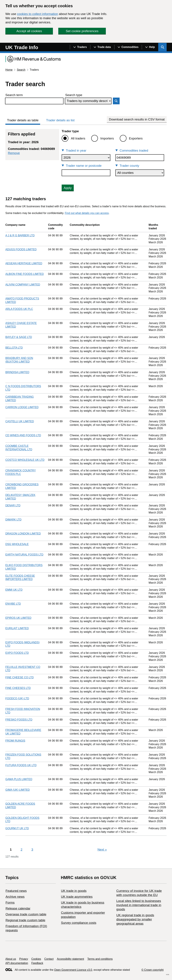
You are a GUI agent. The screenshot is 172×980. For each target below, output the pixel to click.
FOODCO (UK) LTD (17, 698)
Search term (14, 95)
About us (11, 959)
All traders (78, 138)
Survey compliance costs (79, 923)
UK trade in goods (74, 891)
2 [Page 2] (22, 850)
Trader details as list (60, 120)
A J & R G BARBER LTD (20, 235)
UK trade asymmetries (77, 897)
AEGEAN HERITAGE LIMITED (24, 263)
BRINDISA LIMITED (17, 372)
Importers (107, 138)
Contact (49, 959)
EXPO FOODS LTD (17, 653)
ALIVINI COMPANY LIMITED (23, 285)
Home (9, 70)
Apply (68, 188)
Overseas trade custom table (26, 914)
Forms (10, 903)
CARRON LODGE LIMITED (22, 407)
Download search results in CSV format (137, 119)
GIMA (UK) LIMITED (18, 790)
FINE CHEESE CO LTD (20, 677)
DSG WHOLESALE (17, 544)
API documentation (17, 963)
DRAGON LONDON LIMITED (23, 534)
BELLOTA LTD (14, 348)
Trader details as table (23, 120)
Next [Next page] (102, 850)
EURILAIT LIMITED (17, 628)
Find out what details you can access (87, 213)
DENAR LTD (13, 505)
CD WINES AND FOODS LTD (23, 435)
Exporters (136, 138)
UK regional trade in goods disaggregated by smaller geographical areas (135, 919)
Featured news (16, 891)
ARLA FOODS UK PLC (19, 309)
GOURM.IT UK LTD (17, 828)
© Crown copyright (153, 970)
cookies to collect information (37, 14)
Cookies (36, 959)
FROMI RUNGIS (15, 741)
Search (21, 70)
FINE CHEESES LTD (18, 688)
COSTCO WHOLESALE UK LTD (25, 460)
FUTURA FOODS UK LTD (21, 765)
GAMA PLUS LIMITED (19, 779)
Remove (14, 153)
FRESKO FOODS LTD (19, 720)
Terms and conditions (100, 959)
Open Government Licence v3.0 (73, 970)
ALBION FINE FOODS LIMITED (25, 274)
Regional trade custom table (25, 920)
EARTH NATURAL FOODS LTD (24, 555)
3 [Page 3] (32, 850)
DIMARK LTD (13, 520)
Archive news (15, 897)
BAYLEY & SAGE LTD (19, 337)
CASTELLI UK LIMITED (20, 421)
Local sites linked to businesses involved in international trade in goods (139, 905)
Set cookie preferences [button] (82, 31)
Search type (74, 95)
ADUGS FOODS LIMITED (21, 249)
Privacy (24, 959)
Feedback (37, 963)
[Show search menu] (162, 47)
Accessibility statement (70, 959)
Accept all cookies (29, 31)
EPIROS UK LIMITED (18, 618)
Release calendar (18, 908)
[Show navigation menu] (80, 47)
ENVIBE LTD (13, 604)
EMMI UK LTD (14, 590)
